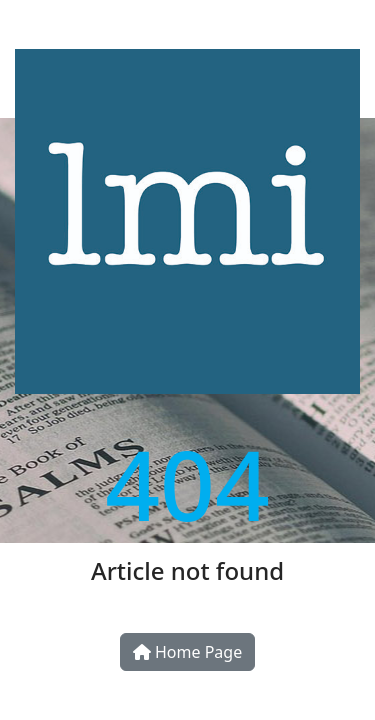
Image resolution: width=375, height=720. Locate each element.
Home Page (187, 652)
